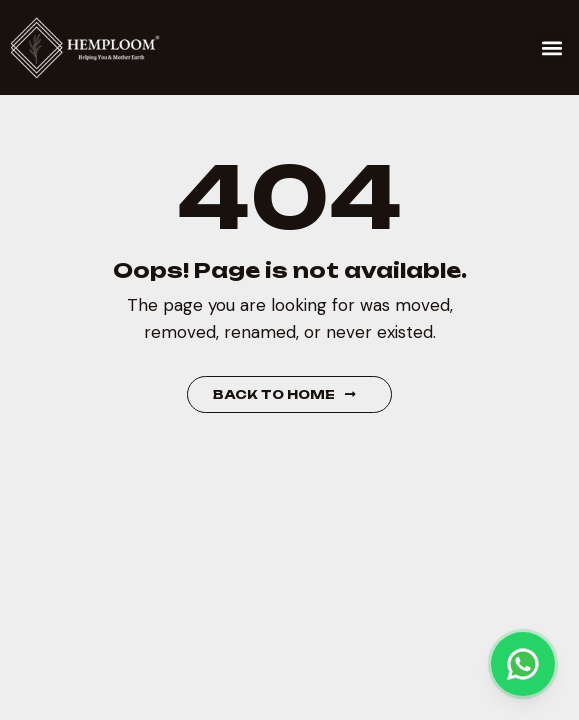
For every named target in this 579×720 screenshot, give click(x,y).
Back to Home (284, 394)
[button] (552, 47)
